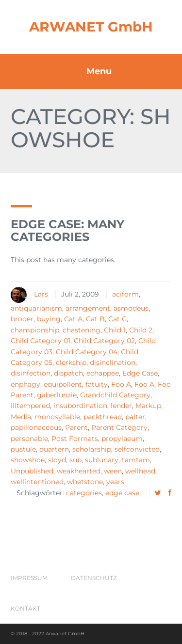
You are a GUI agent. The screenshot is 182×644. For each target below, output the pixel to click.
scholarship (92, 449)
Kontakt (25, 608)
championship (35, 330)
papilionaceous (36, 427)
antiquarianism (36, 308)
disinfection (31, 373)
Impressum (29, 578)
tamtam (136, 460)
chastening (82, 330)
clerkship (71, 362)
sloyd (57, 460)
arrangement (88, 308)
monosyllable (57, 417)
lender (121, 406)
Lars (41, 294)
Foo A (121, 384)
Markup (148, 406)
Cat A (73, 319)
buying (49, 319)
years (115, 482)
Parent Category (119, 427)
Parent (76, 427)
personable (29, 439)
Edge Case (140, 373)
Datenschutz (94, 578)
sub (75, 460)
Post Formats (75, 439)
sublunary (102, 460)
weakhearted (79, 471)
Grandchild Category (115, 395)
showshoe (28, 460)
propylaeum (122, 439)
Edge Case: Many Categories (67, 230)
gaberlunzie (57, 395)
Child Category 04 (87, 352)
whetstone (85, 482)
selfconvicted (137, 449)
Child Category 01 (41, 341)
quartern (54, 449)
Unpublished (32, 471)
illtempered (30, 406)
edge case (122, 493)
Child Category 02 (104, 341)
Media (21, 417)
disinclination (113, 362)
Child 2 (141, 330)
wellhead (140, 471)
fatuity (97, 384)
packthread (103, 417)
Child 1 (115, 330)
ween (113, 471)
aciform (125, 294)
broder (22, 319)
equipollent (63, 384)
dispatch (68, 373)
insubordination (80, 406)
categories (84, 493)
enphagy (25, 384)
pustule (23, 449)
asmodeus (131, 308)
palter (135, 417)
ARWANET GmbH (91, 27)
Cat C (117, 319)
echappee (103, 373)
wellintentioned (37, 482)
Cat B (95, 319)
